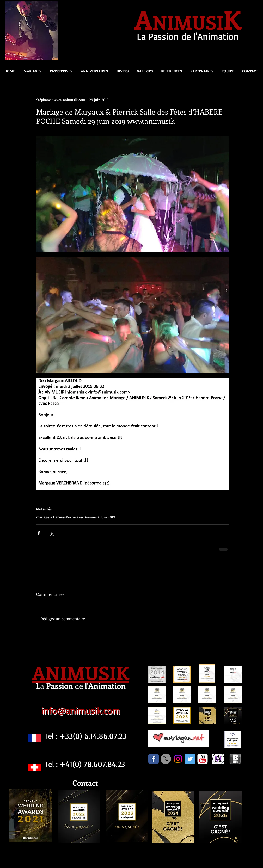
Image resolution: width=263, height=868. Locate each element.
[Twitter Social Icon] (190, 759)
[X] (166, 759)
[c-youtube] (203, 759)
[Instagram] (178, 759)
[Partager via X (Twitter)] (51, 533)
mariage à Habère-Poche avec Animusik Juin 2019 (76, 517)
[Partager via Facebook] (39, 533)
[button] (121, 71)
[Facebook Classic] (154, 759)
